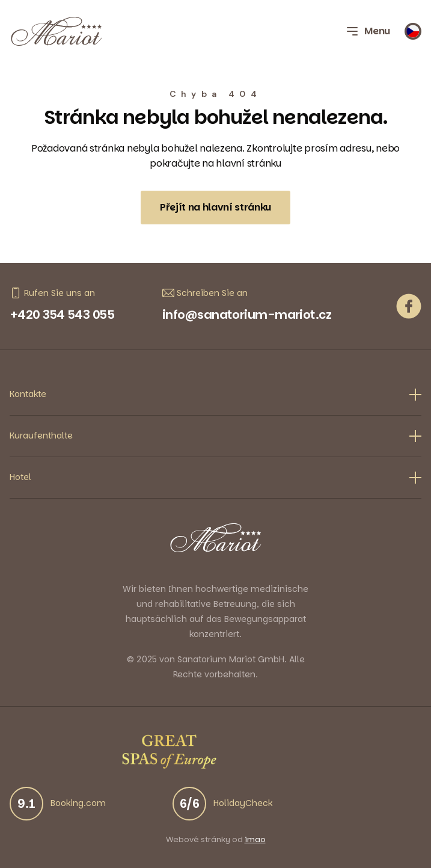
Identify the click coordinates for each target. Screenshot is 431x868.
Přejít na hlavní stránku (215, 207)
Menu (368, 31)
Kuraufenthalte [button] (215, 436)
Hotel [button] (215, 477)
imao (255, 840)
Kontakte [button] (215, 394)
